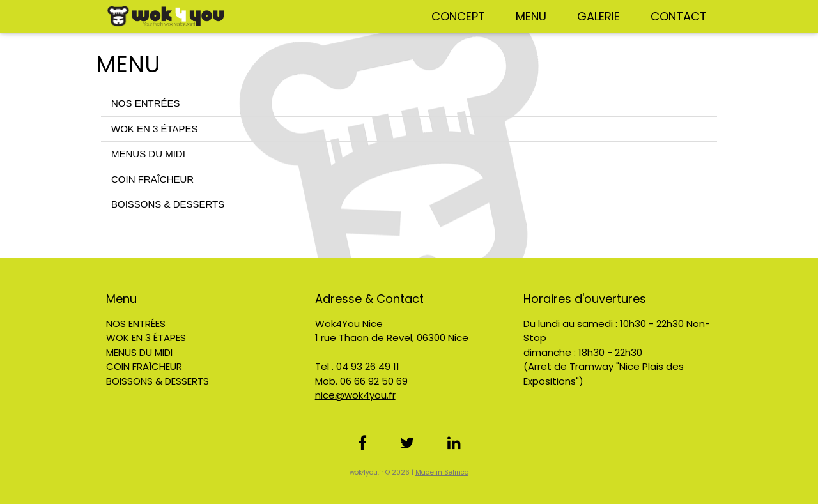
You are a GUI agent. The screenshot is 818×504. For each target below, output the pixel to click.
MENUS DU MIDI (148, 154)
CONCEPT (458, 16)
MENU (531, 16)
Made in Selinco (442, 472)
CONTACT (679, 16)
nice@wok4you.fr (355, 395)
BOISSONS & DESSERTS (168, 204)
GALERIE (598, 16)
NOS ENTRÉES (146, 103)
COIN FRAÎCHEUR (152, 179)
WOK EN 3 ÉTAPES (155, 129)
